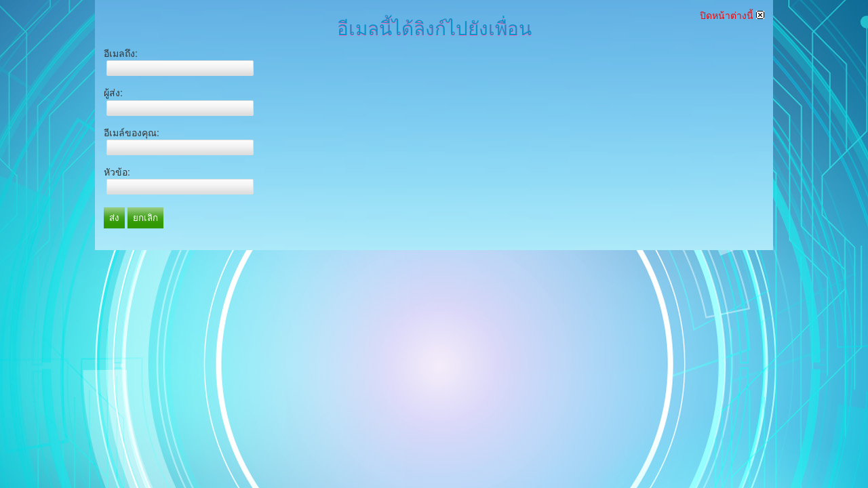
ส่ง (114, 218)
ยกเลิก (145, 218)
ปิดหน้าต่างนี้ (732, 16)
